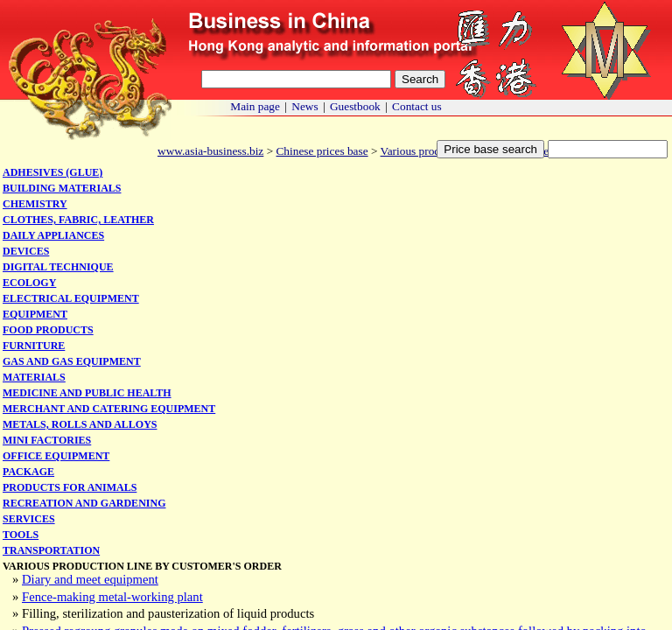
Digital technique (58, 267)
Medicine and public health (87, 393)
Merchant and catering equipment (109, 409)
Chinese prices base (322, 151)
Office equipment (56, 456)
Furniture (34, 346)
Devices (26, 251)
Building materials (62, 188)
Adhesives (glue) (52, 172)
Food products (48, 330)
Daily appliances (53, 235)
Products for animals (70, 487)
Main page (255, 106)
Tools (21, 535)
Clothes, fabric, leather (78, 220)
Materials (34, 377)
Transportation (51, 550)
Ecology (29, 283)
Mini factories (47, 440)
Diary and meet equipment (90, 579)
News (304, 106)
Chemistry (35, 204)
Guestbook (355, 106)
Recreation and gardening (84, 503)
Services (29, 519)
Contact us (417, 106)
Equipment (35, 314)
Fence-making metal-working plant (112, 597)
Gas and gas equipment (72, 361)
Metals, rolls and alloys (80, 424)
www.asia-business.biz (210, 151)
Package (28, 472)
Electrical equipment (71, 298)
